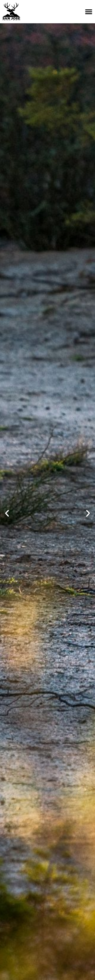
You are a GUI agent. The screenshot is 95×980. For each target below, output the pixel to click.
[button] (7, 513)
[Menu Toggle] (89, 12)
